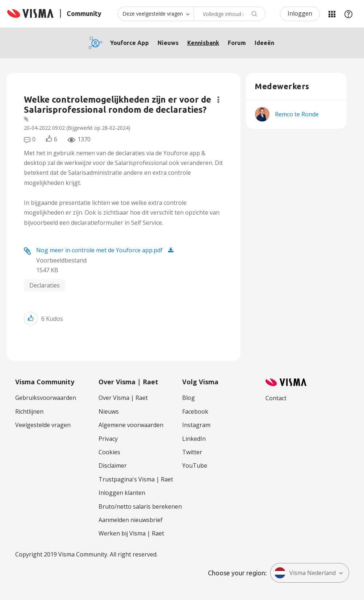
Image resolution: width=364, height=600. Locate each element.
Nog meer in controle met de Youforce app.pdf (99, 250)
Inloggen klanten (122, 493)
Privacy (108, 439)
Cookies (109, 452)
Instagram (196, 425)
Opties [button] (218, 100)
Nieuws (168, 43)
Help (348, 14)
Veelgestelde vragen (43, 425)
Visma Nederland (305, 573)
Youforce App (129, 43)
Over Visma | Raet (123, 398)
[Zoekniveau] (156, 14)
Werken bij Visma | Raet (131, 533)
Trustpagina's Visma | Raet (136, 479)
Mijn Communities (332, 14)
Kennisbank (203, 43)
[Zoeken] (230, 14)
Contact (276, 398)
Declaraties (45, 285)
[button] (31, 318)
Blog (189, 398)
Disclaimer (113, 465)
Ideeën (264, 43)
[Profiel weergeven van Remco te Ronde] (297, 114)
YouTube (195, 465)
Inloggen (300, 13)
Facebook (195, 411)
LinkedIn (194, 439)
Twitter (192, 452)
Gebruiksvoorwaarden (46, 398)
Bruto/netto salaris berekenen (140, 506)
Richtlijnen (29, 411)
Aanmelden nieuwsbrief (131, 520)
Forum (237, 43)
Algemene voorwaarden (131, 425)
